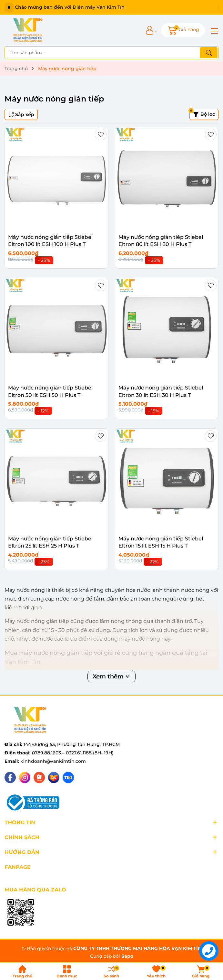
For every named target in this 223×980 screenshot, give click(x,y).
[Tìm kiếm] (209, 53)
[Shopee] (39, 778)
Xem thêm (111, 676)
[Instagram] (25, 778)
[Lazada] (54, 778)
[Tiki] (68, 778)
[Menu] (213, 30)
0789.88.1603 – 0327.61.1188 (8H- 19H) (73, 753)
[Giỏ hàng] (183, 30)
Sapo (127, 956)
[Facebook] (10, 778)
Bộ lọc (202, 113)
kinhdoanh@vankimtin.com (53, 761)
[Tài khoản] (150, 30)
